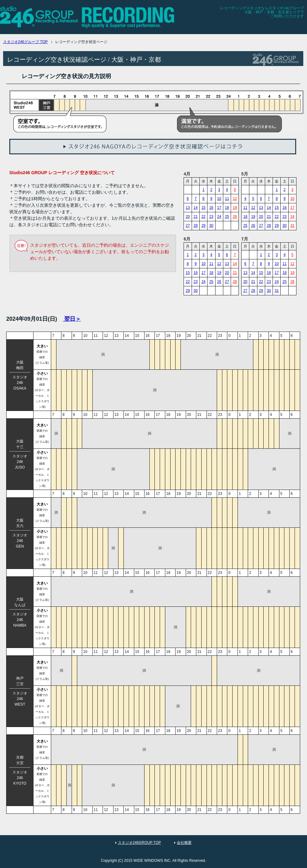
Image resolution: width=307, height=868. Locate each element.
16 (211, 208)
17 (219, 208)
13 (188, 208)
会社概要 (184, 843)
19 (235, 208)
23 (211, 217)
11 (227, 199)
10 (219, 199)
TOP (25, 42)
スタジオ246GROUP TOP (139, 843)
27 (188, 226)
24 (219, 217)
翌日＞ (72, 319)
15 (203, 208)
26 (235, 217)
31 (292, 226)
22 (203, 217)
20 (188, 217)
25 (227, 217)
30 (211, 226)
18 (227, 208)
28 (196, 226)
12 (235, 199)
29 (203, 226)
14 (196, 208)
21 (196, 217)
